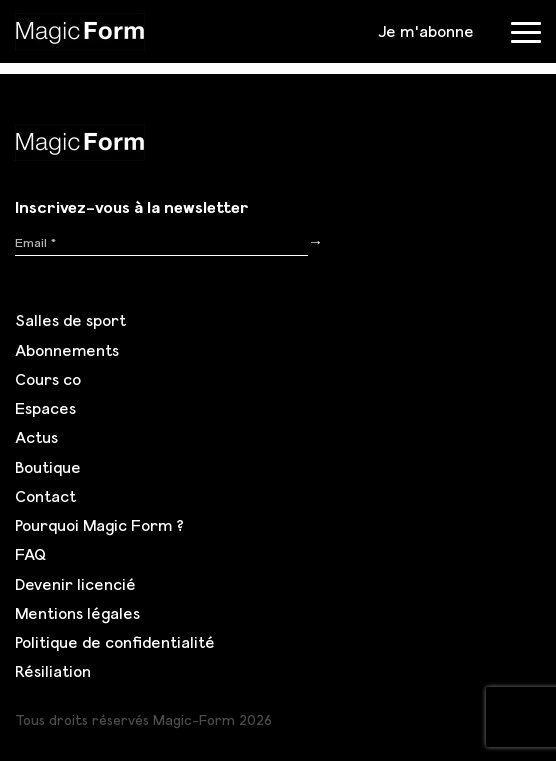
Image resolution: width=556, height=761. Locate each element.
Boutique (48, 467)
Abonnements (67, 350)
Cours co (48, 379)
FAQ (30, 554)
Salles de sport (70, 320)
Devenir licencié (75, 584)
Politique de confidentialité (115, 642)
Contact (45, 496)
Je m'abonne (426, 31)
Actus (36, 437)
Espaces (45, 408)
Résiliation (53, 671)
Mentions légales (77, 613)
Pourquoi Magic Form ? (99, 525)
